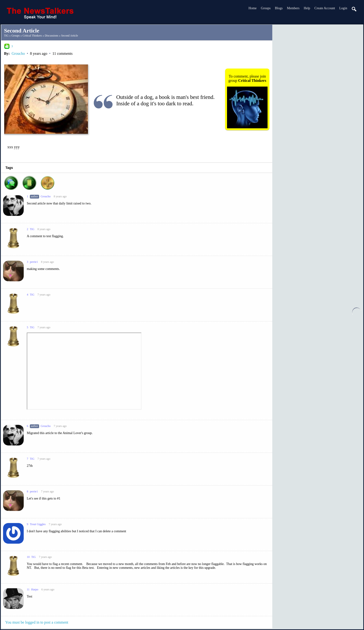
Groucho (18, 53)
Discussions (52, 36)
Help (307, 8)
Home (253, 8)
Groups (266, 8)
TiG (6, 36)
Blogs (279, 8)
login (343, 8)
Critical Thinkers (32, 36)
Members (293, 8)
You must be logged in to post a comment (37, 622)
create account (325, 8)
